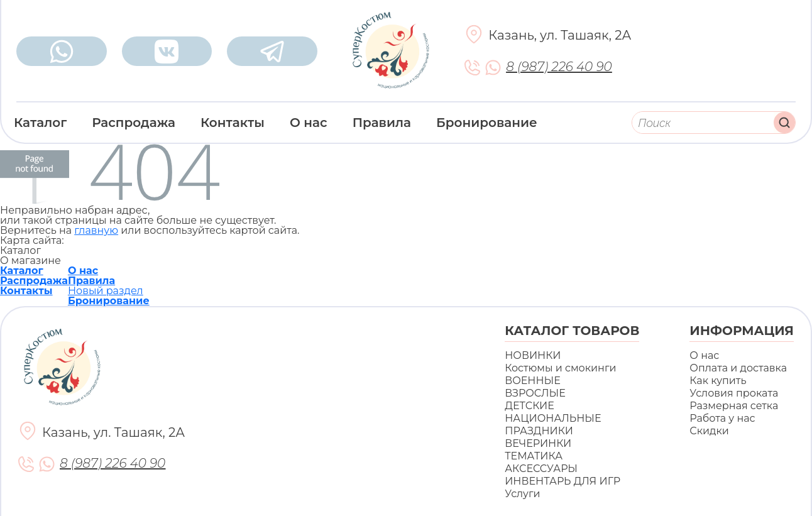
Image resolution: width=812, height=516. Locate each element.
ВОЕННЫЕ (533, 381)
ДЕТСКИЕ (529, 406)
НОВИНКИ (533, 355)
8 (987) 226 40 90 (559, 67)
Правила (382, 123)
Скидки (709, 431)
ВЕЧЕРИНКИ (538, 443)
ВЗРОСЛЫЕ (535, 393)
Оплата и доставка (738, 368)
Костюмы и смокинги (560, 368)
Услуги (522, 494)
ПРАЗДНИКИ (539, 431)
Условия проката (734, 393)
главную (96, 230)
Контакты (233, 123)
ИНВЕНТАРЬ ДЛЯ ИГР (562, 481)
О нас (309, 123)
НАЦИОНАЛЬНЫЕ (553, 418)
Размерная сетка (734, 406)
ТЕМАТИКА (534, 456)
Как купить (718, 381)
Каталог (40, 123)
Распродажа (134, 123)
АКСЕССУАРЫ (541, 469)
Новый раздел (106, 291)
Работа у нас (722, 418)
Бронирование (487, 123)
